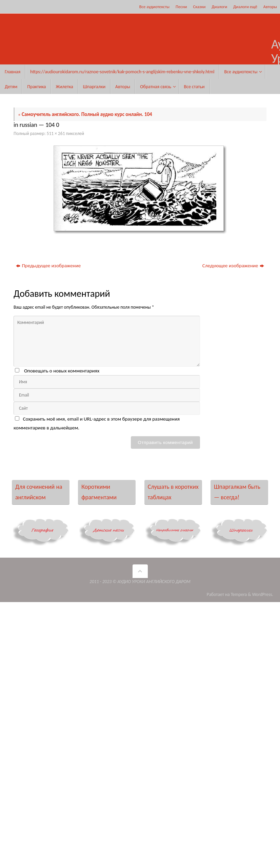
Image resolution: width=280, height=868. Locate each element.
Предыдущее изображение (48, 266)
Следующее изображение (233, 266)
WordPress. (263, 594)
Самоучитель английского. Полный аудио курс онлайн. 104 (85, 114)
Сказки (199, 7)
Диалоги (219, 7)
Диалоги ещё (245, 7)
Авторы (270, 7)
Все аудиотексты (154, 7)
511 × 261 (56, 133)
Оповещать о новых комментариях (62, 371)
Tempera (239, 594)
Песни (181, 7)
